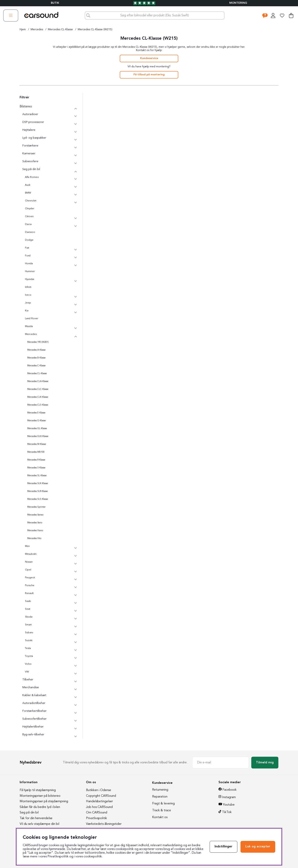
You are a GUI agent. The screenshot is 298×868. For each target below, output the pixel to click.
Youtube (229, 805)
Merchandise (31, 688)
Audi (28, 185)
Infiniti (28, 287)
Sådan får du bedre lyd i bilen (40, 807)
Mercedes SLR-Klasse (37, 491)
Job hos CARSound (99, 807)
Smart (28, 625)
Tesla (28, 648)
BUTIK (55, 3)
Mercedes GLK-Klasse (38, 436)
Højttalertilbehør (33, 727)
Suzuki (29, 640)
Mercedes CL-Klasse (60, 29)
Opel (28, 570)
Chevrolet (31, 201)
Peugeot (30, 578)
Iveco (28, 295)
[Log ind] (273, 16)
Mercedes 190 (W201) (38, 342)
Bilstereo (26, 107)
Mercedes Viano (35, 531)
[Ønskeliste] (282, 16)
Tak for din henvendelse (36, 818)
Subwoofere (30, 161)
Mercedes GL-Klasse (37, 429)
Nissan (29, 562)
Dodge (29, 240)
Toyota (29, 656)
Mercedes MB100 (36, 452)
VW (27, 672)
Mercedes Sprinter (36, 507)
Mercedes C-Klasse (36, 366)
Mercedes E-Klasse (36, 413)
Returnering (160, 790)
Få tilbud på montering (149, 75)
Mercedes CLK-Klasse (38, 397)
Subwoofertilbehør (34, 719)
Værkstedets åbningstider (104, 824)
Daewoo (30, 232)
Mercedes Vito (34, 538)
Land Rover (32, 318)
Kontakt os (160, 817)
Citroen (29, 216)
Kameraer (29, 154)
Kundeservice (149, 58)
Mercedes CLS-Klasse (38, 405)
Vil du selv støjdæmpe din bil (39, 824)
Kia (27, 311)
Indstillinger (223, 847)
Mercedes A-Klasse (36, 350)
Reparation (160, 797)
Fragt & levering (163, 804)
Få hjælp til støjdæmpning (38, 790)
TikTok (227, 812)
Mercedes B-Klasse (36, 358)
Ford (28, 256)
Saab (28, 601)
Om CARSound (97, 813)
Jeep (28, 303)
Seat (28, 609)
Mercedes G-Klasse (37, 421)
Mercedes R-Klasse (36, 460)
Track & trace (162, 810)
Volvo (28, 664)
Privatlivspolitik (96, 818)
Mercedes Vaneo (35, 515)
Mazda (29, 326)
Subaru (29, 633)
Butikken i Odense (99, 790)
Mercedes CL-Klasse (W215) (95, 29)
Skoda (29, 617)
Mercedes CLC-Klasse (38, 389)
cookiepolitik (93, 857)
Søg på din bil (31, 169)
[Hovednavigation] (11, 16)
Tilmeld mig (265, 763)
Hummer (30, 271)
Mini (27, 546)
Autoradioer (30, 114)
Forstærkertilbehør (34, 711)
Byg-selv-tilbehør (33, 735)
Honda (29, 264)
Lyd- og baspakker (34, 138)
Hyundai (30, 279)
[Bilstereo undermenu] (76, 109)
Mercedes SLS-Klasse (38, 499)
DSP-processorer (33, 122)
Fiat (27, 248)
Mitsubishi (31, 554)
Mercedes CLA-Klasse (38, 381)
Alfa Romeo (32, 177)
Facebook (229, 790)
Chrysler (30, 209)
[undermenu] (76, 116)
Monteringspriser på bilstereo (40, 796)
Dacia (28, 224)
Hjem (23, 29)
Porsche (30, 585)
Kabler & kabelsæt (34, 695)
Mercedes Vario (35, 523)
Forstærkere (30, 146)
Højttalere (29, 130)
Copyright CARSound (101, 796)
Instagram (229, 797)
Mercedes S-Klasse (36, 468)
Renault (29, 593)
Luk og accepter (258, 847)
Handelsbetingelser (99, 801)
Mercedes (37, 29)
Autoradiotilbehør (34, 703)
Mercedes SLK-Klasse (38, 483)
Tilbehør (28, 680)
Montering (238, 3)
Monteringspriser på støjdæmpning (44, 801)
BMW (28, 193)
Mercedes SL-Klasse (37, 476)
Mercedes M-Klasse (37, 444)
